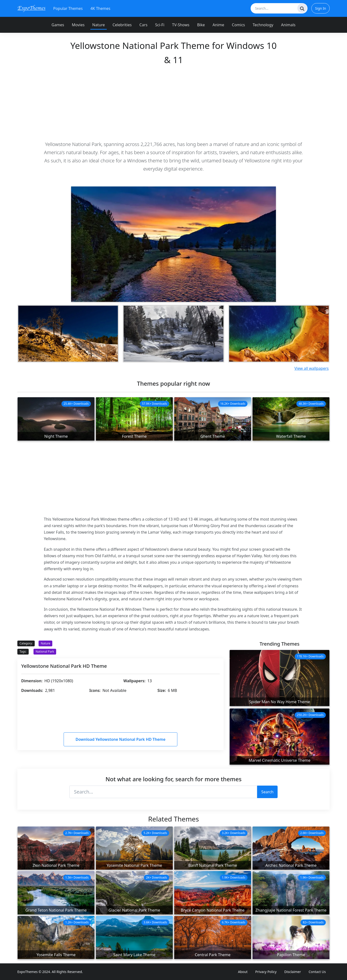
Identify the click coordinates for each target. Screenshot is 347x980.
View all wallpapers (312, 368)
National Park (45, 652)
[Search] (302, 8)
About (243, 972)
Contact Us (317, 972)
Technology (263, 25)
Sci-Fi (160, 25)
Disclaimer (293, 972)
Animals (288, 25)
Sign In (320, 8)
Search (267, 792)
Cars (143, 25)
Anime (218, 25)
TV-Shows (181, 25)
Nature (99, 25)
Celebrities (122, 25)
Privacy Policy (266, 972)
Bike (201, 25)
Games (58, 25)
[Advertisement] (173, 103)
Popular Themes (68, 8)
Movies (78, 25)
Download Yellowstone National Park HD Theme (120, 739)
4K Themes (100, 8)
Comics (238, 25)
